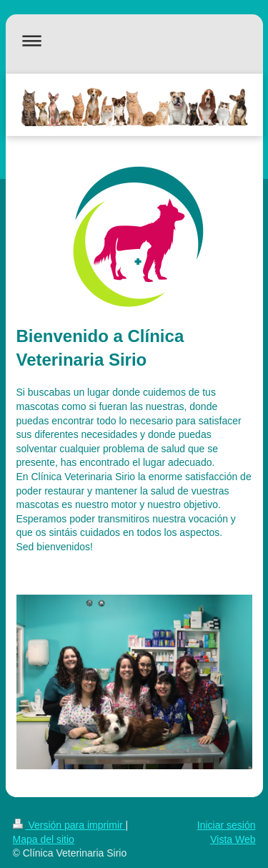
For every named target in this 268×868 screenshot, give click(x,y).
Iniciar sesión (227, 825)
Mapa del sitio (44, 839)
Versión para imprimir (69, 825)
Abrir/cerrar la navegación (134, 40)
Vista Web (233, 839)
